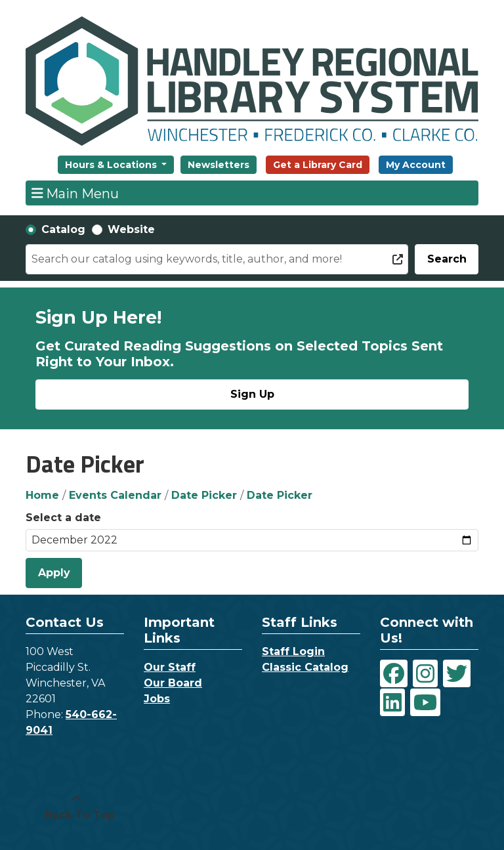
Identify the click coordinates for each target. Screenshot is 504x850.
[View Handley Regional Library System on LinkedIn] (392, 702)
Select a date (63, 518)
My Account (416, 165)
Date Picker (204, 495)
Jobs (157, 699)
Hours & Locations (112, 165)
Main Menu (75, 193)
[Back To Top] (76, 807)
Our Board (173, 683)
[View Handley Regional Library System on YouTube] (425, 702)
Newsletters (219, 165)
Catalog (63, 229)
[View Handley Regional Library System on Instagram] (425, 673)
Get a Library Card (318, 165)
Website (131, 229)
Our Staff (170, 667)
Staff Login (293, 651)
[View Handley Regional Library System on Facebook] (394, 673)
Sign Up (252, 394)
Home (42, 495)
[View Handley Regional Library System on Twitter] (457, 673)
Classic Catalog (305, 667)
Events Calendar (115, 495)
